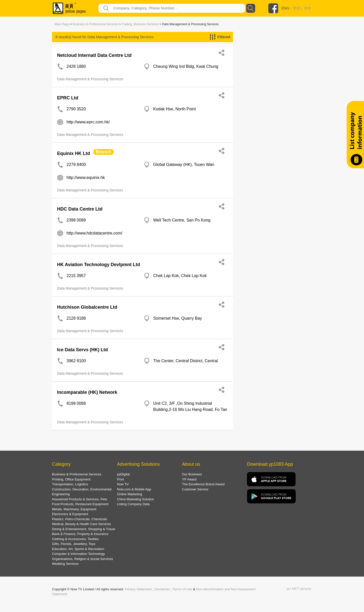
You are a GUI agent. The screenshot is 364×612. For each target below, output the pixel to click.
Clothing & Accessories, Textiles (75, 539)
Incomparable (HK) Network (87, 392)
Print (120, 479)
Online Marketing (129, 494)
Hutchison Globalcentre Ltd (87, 307)
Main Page (62, 24)
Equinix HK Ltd (74, 153)
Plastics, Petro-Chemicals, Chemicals (80, 519)
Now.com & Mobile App (134, 489)
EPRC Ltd (68, 98)
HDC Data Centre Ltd (80, 209)
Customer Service (195, 489)
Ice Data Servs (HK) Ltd (82, 350)
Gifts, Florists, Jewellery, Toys (74, 544)
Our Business (192, 474)
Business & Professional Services (95, 24)
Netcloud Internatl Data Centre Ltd (94, 55)
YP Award (189, 479)
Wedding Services (65, 564)
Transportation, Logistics (70, 484)
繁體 (297, 8)
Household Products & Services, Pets (80, 499)
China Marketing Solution (135, 499)
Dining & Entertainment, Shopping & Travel (83, 529)
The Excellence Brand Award (203, 484)
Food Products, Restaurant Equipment (80, 504)
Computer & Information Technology (78, 554)
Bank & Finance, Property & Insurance (80, 534)
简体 (308, 8)
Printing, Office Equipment (71, 479)
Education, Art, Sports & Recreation (78, 549)
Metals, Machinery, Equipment (74, 509)
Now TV (123, 484)
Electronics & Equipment (70, 514)
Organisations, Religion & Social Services (82, 559)
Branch (103, 152)
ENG (285, 8)
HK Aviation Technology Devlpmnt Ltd (99, 265)
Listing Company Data (133, 504)
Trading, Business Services (140, 24)
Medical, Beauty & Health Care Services (81, 524)
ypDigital (123, 474)
